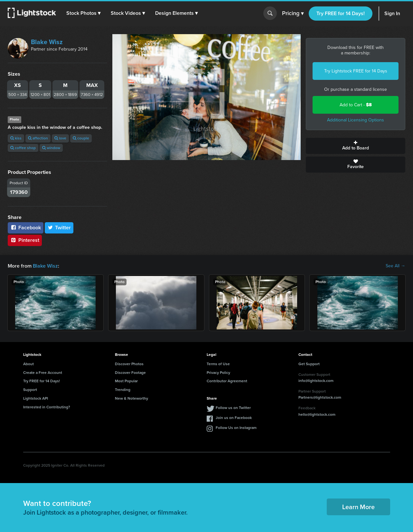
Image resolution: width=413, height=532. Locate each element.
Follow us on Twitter (233, 408)
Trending (123, 390)
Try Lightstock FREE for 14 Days (356, 71)
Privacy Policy (218, 373)
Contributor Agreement (227, 381)
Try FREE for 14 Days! (341, 13)
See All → (395, 266)
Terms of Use (218, 364)
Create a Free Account (43, 373)
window (51, 148)
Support (30, 390)
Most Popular (126, 381)
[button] (83, 13)
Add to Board (356, 146)
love (60, 138)
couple (81, 138)
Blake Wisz (47, 42)
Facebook (26, 228)
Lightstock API (36, 398)
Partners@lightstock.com (320, 397)
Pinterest (25, 240)
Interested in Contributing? (47, 407)
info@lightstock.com (316, 381)
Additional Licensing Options (356, 120)
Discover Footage (130, 373)
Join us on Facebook (234, 418)
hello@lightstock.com (317, 414)
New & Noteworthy (131, 398)
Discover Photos (129, 364)
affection (38, 138)
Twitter (59, 228)
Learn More (358, 507)
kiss (16, 138)
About (28, 364)
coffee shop (23, 148)
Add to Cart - (356, 105)
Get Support (309, 364)
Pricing (293, 14)
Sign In (392, 13)
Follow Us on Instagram (236, 428)
